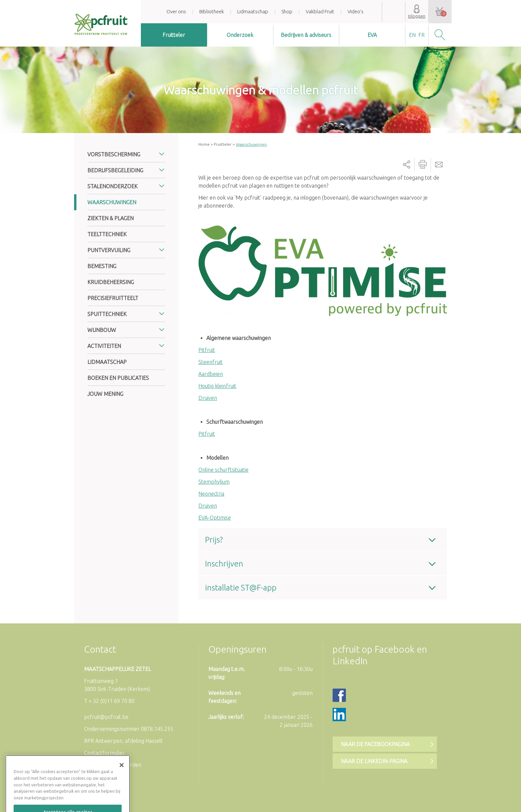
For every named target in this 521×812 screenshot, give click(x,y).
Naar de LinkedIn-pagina (374, 761)
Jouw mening (105, 394)
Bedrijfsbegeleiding (115, 170)
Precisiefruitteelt (113, 298)
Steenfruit (210, 362)
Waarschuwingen (112, 202)
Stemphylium (214, 482)
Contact (100, 649)
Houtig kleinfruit (217, 386)
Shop (287, 11)
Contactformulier (104, 753)
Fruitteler (174, 35)
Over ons (176, 11)
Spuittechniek (107, 314)
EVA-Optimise (215, 518)
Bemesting (102, 266)
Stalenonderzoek (112, 186)
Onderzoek (240, 35)
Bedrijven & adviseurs (306, 35)
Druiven (208, 398)
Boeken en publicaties (118, 378)
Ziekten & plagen (110, 218)
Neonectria (211, 494)
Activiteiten (104, 346)
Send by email (439, 165)
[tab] (323, 540)
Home (204, 144)
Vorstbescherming (114, 154)
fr (421, 35)
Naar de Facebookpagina (375, 744)
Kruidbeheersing (111, 282)
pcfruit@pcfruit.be (106, 717)
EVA (372, 35)
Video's (356, 11)
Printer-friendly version (423, 165)
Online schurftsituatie (223, 470)
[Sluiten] (122, 779)
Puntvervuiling (109, 250)
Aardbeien (211, 374)
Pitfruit (207, 350)
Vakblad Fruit (320, 11)
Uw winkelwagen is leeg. (440, 12)
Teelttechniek (107, 234)
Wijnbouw (102, 330)
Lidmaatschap (253, 11)
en (412, 35)
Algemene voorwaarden (113, 765)
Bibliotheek (212, 11)
